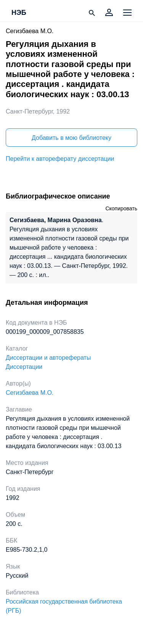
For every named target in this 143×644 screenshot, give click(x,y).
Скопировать (121, 208)
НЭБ (19, 13)
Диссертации (24, 367)
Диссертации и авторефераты (48, 358)
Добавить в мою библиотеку (71, 138)
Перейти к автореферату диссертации (60, 159)
